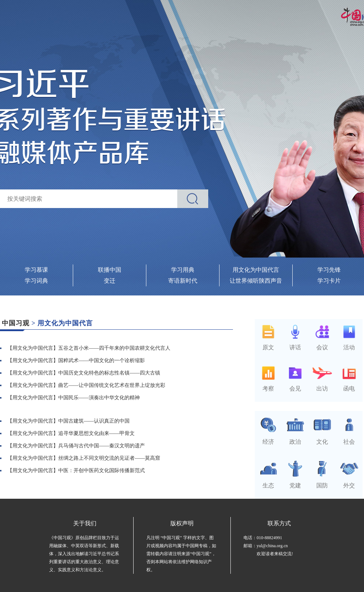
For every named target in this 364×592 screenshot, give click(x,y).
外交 (349, 482)
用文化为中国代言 (256, 270)
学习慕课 (36, 270)
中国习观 (16, 323)
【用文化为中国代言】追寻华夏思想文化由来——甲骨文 (71, 433)
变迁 (110, 281)
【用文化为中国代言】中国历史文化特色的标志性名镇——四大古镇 (84, 373)
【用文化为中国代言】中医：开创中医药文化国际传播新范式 (76, 471)
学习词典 (36, 281)
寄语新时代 (183, 281)
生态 (268, 482)
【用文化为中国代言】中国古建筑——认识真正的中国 (68, 421)
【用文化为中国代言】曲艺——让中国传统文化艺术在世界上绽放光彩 (86, 385)
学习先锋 (329, 270)
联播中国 (110, 270)
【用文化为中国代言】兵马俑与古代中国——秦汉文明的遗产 (76, 446)
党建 (295, 482)
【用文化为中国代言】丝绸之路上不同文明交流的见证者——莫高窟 (84, 458)
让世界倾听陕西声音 (256, 281)
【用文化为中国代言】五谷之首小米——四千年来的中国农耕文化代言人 (89, 348)
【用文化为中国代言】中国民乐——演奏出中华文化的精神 (74, 398)
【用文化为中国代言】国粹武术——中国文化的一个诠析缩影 (76, 360)
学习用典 (183, 270)
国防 (322, 482)
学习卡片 (329, 281)
